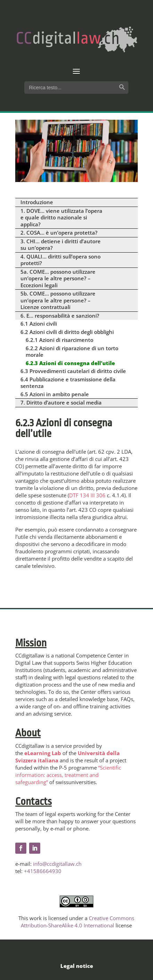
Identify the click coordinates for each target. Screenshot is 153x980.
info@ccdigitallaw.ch (57, 864)
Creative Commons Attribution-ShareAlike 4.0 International (78, 922)
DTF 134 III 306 (87, 495)
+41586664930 (43, 871)
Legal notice (77, 966)
